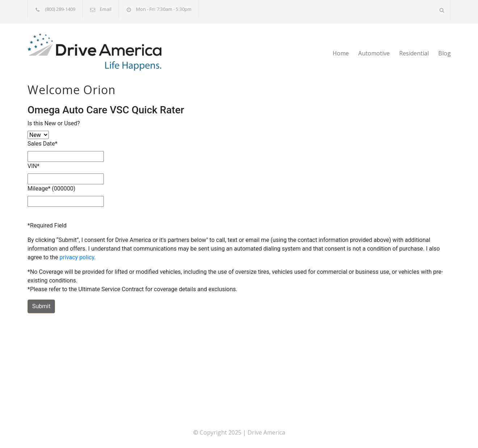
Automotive (374, 53)
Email (106, 9)
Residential (414, 53)
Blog (445, 53)
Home (341, 53)
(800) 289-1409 (60, 9)
